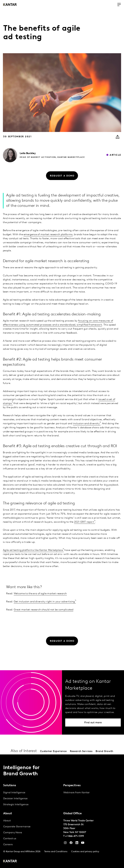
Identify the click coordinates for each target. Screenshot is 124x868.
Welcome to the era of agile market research (40, 594)
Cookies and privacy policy (85, 852)
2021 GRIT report (84, 522)
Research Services (81, 751)
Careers (8, 845)
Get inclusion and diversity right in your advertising (44, 602)
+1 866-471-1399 (75, 836)
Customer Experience (53, 751)
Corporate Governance (17, 827)
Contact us (10, 839)
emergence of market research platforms (48, 235)
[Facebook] (71, 843)
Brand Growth (104, 751)
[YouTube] (77, 843)
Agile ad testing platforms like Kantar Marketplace (33, 550)
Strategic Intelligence (16, 805)
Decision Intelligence (15, 799)
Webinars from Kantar (76, 793)
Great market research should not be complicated (44, 610)
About (7, 821)
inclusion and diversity (86, 424)
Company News (13, 833)
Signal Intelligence (14, 793)
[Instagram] (65, 843)
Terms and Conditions (56, 852)
